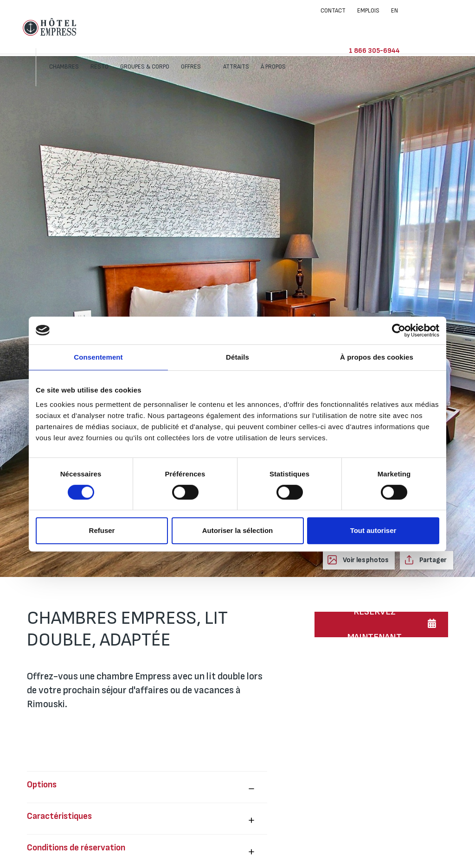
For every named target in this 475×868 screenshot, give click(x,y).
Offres (245, 27)
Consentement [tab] (98, 357)
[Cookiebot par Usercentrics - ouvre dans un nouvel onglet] (399, 330)
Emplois (368, 11)
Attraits (289, 27)
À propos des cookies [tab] (377, 357)
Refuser (102, 530)
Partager (433, 560)
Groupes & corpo (198, 27)
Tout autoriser (373, 530)
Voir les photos (365, 560)
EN (395, 11)
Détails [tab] (237, 357)
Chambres (117, 27)
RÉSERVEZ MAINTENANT (375, 624)
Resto (153, 27)
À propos (327, 27)
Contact (333, 11)
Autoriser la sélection (238, 530)
